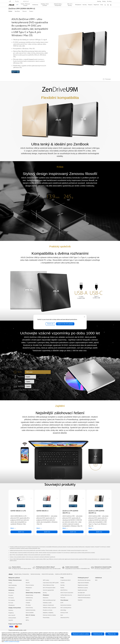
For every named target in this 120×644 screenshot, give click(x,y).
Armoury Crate (64, 613)
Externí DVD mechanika (48, 574)
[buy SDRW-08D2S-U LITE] (18, 511)
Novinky (63, 585)
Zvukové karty (29, 608)
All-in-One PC (12, 615)
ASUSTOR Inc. (64, 590)
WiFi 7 (27, 618)
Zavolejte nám (81, 593)
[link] (11, 5)
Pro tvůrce (11, 598)
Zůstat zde (50, 324)
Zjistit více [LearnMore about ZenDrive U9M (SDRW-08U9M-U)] (99, 532)
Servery (45, 593)
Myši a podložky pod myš (49, 600)
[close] (84, 317)
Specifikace (17, 11)
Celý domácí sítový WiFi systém (51, 583)
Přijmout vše (112, 634)
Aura (62, 615)
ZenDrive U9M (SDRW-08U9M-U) (22, 9)
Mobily (104, 1)
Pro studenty (12, 600)
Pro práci (11, 595)
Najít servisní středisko (83, 583)
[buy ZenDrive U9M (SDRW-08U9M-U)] (99, 512)
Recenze (25, 11)
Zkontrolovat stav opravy (84, 580)
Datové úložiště (30, 613)
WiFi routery (46, 580)
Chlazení (28, 603)
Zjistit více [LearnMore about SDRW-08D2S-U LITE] (21, 532)
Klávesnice (46, 598)
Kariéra (62, 588)
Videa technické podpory (84, 598)
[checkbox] (107, 79)
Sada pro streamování (48, 605)
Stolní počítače (12, 618)
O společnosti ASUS (65, 580)
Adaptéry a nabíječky (48, 613)
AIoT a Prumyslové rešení (49, 588)
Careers (62, 583)
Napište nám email (82, 590)
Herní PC (11, 620)
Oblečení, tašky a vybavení (49, 608)
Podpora (31, 11)
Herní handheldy (13, 585)
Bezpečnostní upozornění (84, 595)
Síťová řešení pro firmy (48, 585)
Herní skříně (29, 600)
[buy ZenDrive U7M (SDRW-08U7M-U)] (73, 512)
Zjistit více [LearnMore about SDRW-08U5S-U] (47, 532)
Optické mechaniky (31, 610)
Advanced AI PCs (65, 618)
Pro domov (11, 593)
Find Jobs (63, 598)
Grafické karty (29, 598)
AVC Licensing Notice (66, 608)
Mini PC (28, 583)
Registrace (96, 5)
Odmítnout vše (98, 634)
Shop (102, 5)
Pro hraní (11, 603)
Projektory (11, 613)
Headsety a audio (47, 603)
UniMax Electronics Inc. (66, 595)
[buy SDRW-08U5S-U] (42, 511)
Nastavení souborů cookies (81, 634)
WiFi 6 (27, 620)
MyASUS (80, 600)
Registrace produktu (83, 585)
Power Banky (46, 618)
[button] (99, 1)
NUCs (27, 580)
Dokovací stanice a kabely (49, 615)
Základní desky (29, 595)
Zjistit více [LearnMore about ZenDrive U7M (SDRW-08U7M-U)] (73, 532)
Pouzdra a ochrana (48, 610)
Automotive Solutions (66, 605)
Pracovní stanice (30, 585)
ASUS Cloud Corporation (67, 593)
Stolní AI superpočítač (48, 590)
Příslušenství (12, 588)
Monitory (11, 610)
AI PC (62, 603)
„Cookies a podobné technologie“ (12, 642)
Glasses (28, 590)
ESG (96, 580)
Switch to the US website (65, 324)
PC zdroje (28, 605)
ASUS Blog (63, 610)
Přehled (10, 11)
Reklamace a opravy (83, 588)
